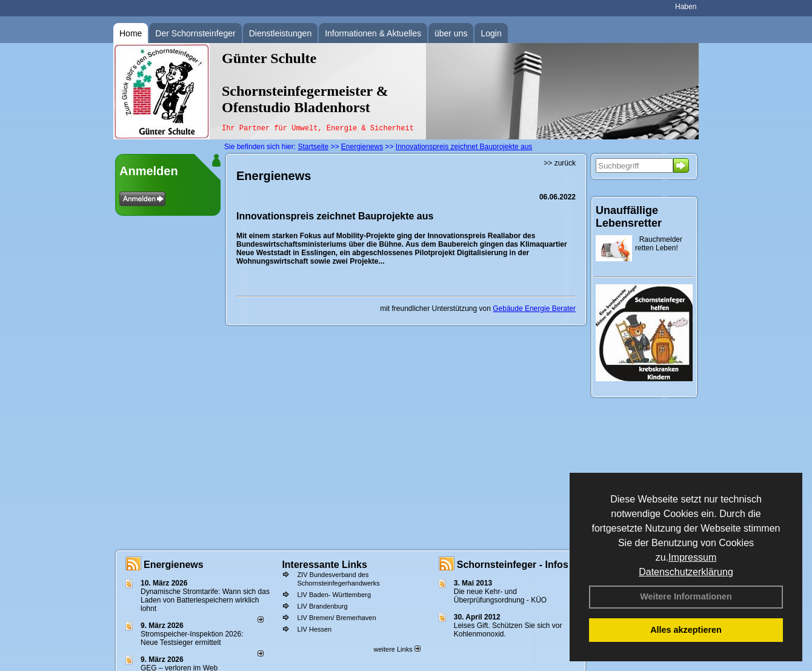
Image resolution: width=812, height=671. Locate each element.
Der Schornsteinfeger (195, 33)
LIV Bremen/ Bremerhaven (336, 618)
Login (491, 33)
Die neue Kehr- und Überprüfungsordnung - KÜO (500, 596)
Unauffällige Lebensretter (629, 217)
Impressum (692, 557)
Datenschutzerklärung (686, 572)
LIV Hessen (314, 629)
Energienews (174, 565)
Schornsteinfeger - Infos (513, 565)
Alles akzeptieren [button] (686, 630)
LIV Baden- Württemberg (334, 595)
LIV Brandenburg (322, 606)
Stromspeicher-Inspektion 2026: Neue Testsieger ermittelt (192, 638)
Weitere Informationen (686, 596)
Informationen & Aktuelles (373, 33)
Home (131, 33)
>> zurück (560, 163)
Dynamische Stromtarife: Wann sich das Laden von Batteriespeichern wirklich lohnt (205, 600)
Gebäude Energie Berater (534, 309)
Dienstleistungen (281, 33)
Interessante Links (324, 565)
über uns (451, 33)
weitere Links (397, 649)
